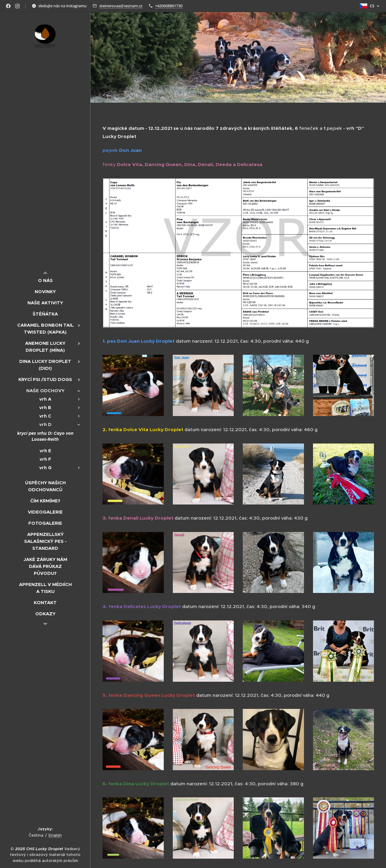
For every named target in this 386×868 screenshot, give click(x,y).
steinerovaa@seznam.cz (121, 6)
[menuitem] (45, 280)
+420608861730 (169, 6)
